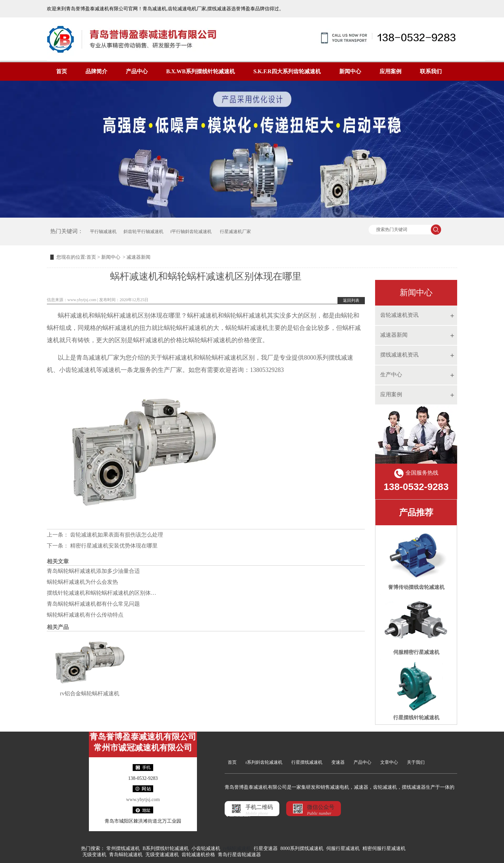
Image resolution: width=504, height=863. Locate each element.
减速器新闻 (394, 335)
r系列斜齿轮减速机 (264, 762)
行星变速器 (266, 848)
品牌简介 (96, 71)
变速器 (338, 762)
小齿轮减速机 (206, 848)
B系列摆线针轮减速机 (166, 848)
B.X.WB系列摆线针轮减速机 (201, 71)
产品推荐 (416, 512)
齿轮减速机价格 (198, 855)
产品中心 (137, 71)
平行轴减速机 (103, 231)
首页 (62, 71)
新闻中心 (350, 71)
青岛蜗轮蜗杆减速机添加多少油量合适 (93, 571)
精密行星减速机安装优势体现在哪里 (113, 546)
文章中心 (389, 762)
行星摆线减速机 (307, 762)
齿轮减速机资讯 (399, 315)
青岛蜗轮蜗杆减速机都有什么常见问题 (93, 604)
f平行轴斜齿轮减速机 (191, 231)
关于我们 (416, 762)
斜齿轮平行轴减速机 (143, 231)
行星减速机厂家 (235, 231)
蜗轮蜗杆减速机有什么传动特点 (85, 615)
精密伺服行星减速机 (384, 848)
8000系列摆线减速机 (302, 848)
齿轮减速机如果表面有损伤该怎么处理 (116, 535)
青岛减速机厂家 (98, 358)
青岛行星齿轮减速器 (239, 855)
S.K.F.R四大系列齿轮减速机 (287, 71)
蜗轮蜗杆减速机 (246, 315)
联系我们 (431, 71)
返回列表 (351, 300)
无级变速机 (94, 855)
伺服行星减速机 (343, 848)
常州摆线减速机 (123, 848)
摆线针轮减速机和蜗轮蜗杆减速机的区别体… (102, 593)
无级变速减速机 (162, 855)
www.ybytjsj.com (82, 300)
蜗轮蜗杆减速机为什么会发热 (82, 582)
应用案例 (390, 71)
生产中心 (391, 375)
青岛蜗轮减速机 (126, 855)
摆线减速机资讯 (399, 355)
